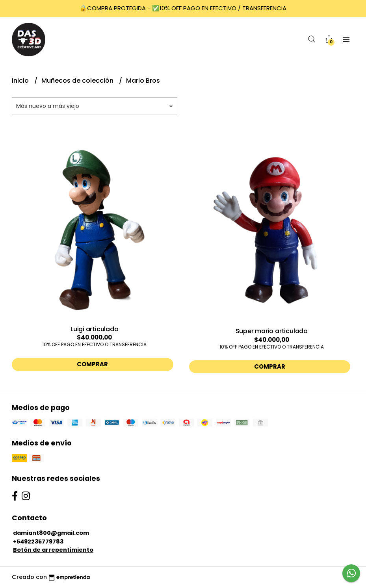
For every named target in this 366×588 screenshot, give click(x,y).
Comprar (92, 364)
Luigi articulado (95, 329)
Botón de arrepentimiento (53, 550)
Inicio (21, 81)
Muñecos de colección (78, 81)
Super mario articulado (272, 331)
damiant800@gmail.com (51, 533)
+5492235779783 (38, 542)
